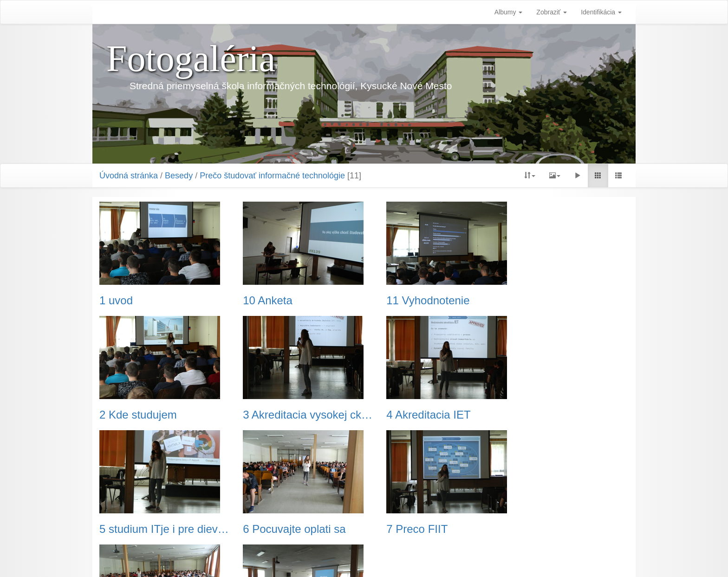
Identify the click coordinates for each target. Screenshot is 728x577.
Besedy (179, 176)
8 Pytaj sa (260, 529)
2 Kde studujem (546, 301)
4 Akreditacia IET (277, 415)
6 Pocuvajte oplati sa (558, 415)
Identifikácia (601, 12)
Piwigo (410, 558)
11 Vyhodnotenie (413, 301)
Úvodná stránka (129, 176)
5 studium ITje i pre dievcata (432, 415)
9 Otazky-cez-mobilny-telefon (432, 529)
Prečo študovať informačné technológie (272, 176)
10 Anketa (260, 301)
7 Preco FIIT (130, 529)
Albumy (509, 12)
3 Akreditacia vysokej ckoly (160, 415)
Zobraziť (552, 12)
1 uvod (116, 301)
